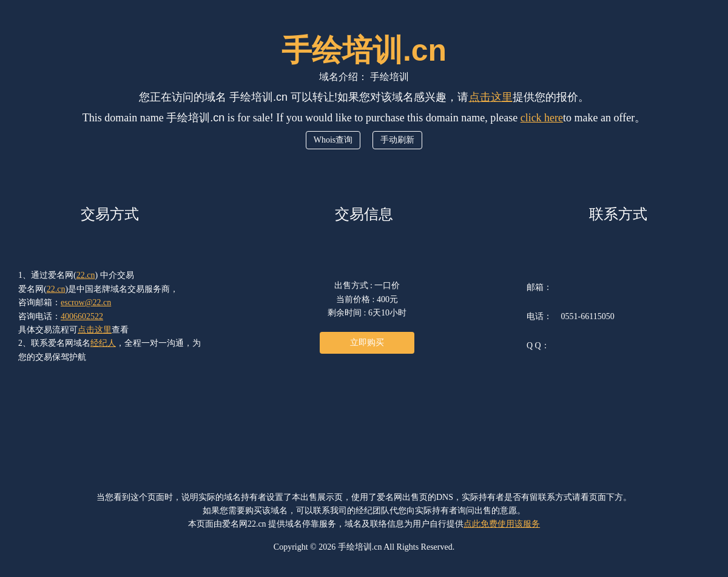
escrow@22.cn (86, 302)
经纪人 (103, 343)
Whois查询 (333, 140)
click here (542, 118)
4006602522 (82, 316)
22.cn (86, 275)
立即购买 (367, 342)
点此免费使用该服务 (502, 524)
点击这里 (491, 97)
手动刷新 (397, 140)
